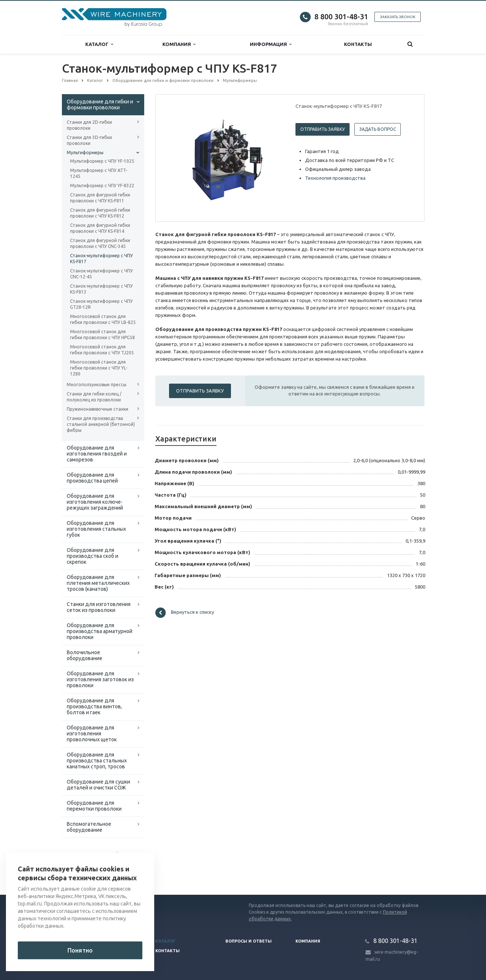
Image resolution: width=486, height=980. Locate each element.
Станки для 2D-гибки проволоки (89, 125)
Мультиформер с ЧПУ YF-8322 (102, 186)
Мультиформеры (85, 153)
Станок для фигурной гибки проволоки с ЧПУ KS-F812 (100, 213)
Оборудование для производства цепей (92, 478)
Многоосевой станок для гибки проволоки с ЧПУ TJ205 (102, 350)
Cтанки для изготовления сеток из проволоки (99, 607)
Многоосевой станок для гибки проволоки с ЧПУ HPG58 (103, 335)
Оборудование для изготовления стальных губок (96, 529)
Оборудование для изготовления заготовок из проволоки (100, 679)
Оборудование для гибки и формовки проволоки (100, 105)
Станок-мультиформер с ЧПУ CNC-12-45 (101, 274)
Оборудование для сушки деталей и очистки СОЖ (98, 785)
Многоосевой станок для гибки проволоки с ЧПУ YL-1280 (99, 368)
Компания (179, 44)
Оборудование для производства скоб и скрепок (92, 556)
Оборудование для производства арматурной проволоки (100, 631)
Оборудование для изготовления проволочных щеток (92, 734)
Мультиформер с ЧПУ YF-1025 (102, 161)
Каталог (99, 44)
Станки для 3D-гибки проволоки (89, 140)
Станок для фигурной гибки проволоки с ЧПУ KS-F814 (100, 228)
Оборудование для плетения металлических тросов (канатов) (98, 583)
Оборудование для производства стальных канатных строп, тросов (97, 761)
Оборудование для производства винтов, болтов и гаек (94, 706)
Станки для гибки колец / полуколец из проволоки (94, 397)
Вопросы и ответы (249, 941)
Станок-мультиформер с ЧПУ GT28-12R (101, 304)
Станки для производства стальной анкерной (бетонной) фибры (101, 424)
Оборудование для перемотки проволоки (94, 806)
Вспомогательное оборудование (89, 827)
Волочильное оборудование (85, 655)
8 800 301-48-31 (341, 16)
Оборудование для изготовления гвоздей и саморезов (97, 454)
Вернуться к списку (185, 613)
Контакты (358, 44)
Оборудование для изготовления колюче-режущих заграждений (95, 502)
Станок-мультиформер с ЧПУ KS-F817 (101, 259)
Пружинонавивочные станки (97, 409)
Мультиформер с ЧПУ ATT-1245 (99, 173)
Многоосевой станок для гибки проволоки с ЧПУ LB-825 (103, 319)
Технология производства (335, 178)
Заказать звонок (398, 17)
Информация (271, 44)
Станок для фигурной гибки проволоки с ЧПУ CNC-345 (100, 243)
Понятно (80, 950)
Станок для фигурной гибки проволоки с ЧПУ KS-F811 (100, 198)
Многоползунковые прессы (97, 385)
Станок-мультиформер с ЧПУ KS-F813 (101, 289)
